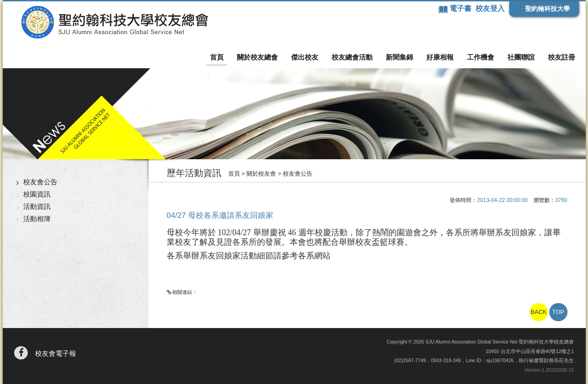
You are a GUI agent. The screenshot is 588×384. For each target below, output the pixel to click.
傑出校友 (305, 57)
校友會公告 (40, 182)
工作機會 (481, 57)
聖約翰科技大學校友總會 (115, 22)
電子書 (461, 8)
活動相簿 (37, 219)
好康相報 (440, 57)
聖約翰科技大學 (547, 9)
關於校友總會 (257, 57)
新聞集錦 (399, 57)
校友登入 (490, 8)
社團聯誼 (521, 57)
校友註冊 (562, 57)
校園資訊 (37, 194)
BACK (539, 312)
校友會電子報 (56, 353)
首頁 (217, 57)
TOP (558, 312)
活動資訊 (37, 206)
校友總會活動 (352, 57)
